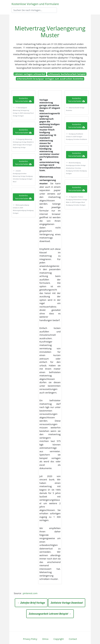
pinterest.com (30, 593)
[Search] (34, 10)
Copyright (59, 639)
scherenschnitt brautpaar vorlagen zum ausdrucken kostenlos (50, 79)
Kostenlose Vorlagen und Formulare (35, 4)
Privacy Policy (30, 639)
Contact (73, 639)
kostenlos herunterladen (23, 100)
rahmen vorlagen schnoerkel (30, 74)
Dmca (45, 639)
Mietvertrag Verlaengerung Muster (50, 32)
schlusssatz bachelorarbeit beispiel (67, 74)
